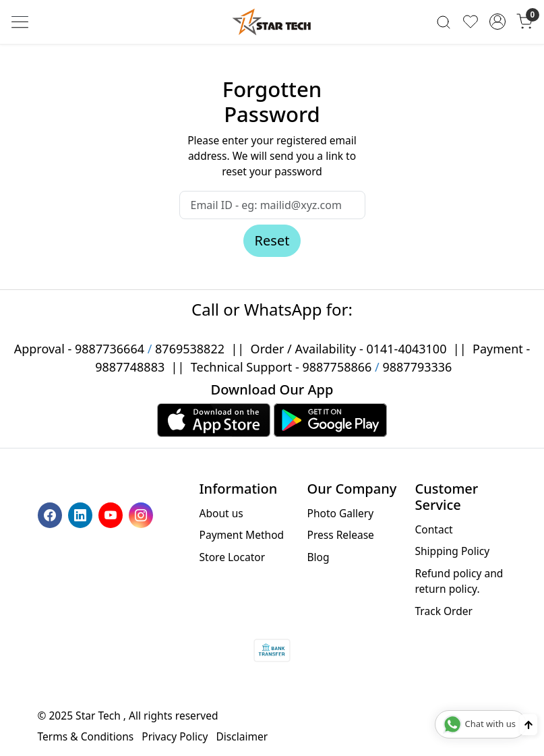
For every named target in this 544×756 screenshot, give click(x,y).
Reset (272, 240)
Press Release (340, 535)
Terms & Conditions (86, 736)
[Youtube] (112, 514)
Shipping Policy (452, 551)
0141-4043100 (406, 349)
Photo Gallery (340, 513)
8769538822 (190, 349)
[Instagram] (143, 514)
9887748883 (130, 367)
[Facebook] (52, 514)
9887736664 (110, 349)
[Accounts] (497, 22)
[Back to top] (528, 725)
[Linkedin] (82, 514)
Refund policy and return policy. (459, 581)
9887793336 (417, 367)
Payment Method (242, 535)
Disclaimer (242, 736)
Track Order (444, 611)
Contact (433, 529)
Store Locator (233, 557)
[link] (444, 22)
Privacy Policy (175, 736)
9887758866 (337, 367)
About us (221, 513)
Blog (318, 557)
